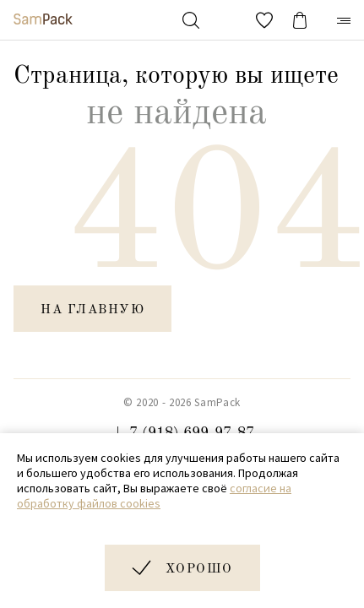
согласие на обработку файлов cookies (154, 496)
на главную (92, 310)
